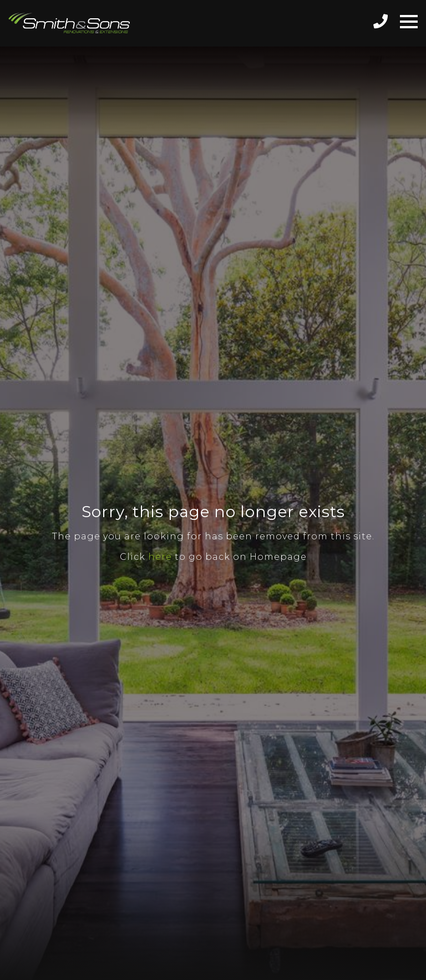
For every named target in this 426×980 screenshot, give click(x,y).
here (160, 557)
